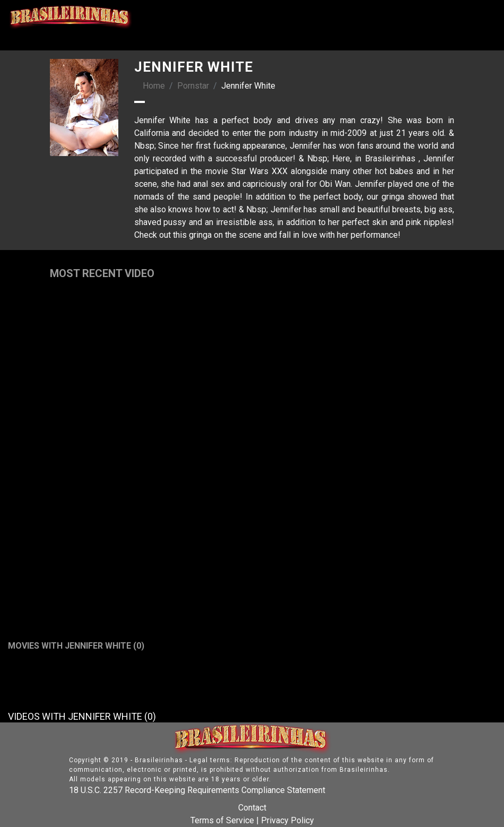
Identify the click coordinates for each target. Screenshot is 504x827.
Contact (252, 808)
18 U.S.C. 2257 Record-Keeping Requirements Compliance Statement (197, 790)
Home (154, 86)
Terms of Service (222, 820)
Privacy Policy (288, 820)
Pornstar (193, 86)
